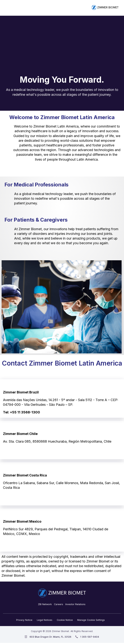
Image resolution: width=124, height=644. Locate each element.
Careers (59, 604)
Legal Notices (45, 620)
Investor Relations (75, 604)
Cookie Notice (65, 620)
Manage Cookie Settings (91, 620)
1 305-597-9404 (90, 637)
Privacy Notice (24, 620)
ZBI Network (45, 604)
